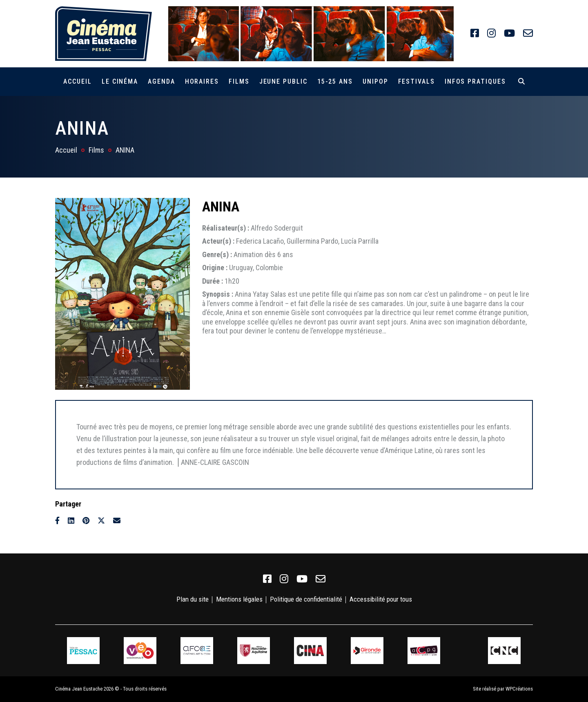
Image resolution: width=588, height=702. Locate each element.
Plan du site (193, 599)
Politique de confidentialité (306, 599)
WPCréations (519, 689)
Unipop (375, 81)
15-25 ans (335, 81)
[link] (475, 33)
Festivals (416, 81)
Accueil (77, 81)
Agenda (161, 81)
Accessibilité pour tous (381, 599)
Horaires (202, 81)
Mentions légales (239, 599)
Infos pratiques (475, 81)
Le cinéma (120, 81)
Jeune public (283, 81)
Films (239, 81)
